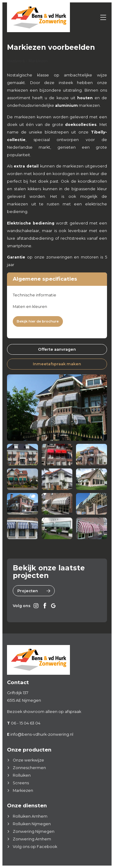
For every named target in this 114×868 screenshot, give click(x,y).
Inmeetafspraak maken (57, 364)
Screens (21, 783)
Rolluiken (22, 775)
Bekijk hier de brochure (38, 321)
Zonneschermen (29, 768)
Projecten (34, 591)
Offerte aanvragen (57, 349)
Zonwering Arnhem (32, 839)
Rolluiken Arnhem (30, 816)
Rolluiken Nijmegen (32, 824)
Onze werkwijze (28, 760)
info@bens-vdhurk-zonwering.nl (42, 734)
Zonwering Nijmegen (34, 831)
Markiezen (23, 790)
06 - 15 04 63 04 (26, 723)
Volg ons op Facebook (35, 847)
